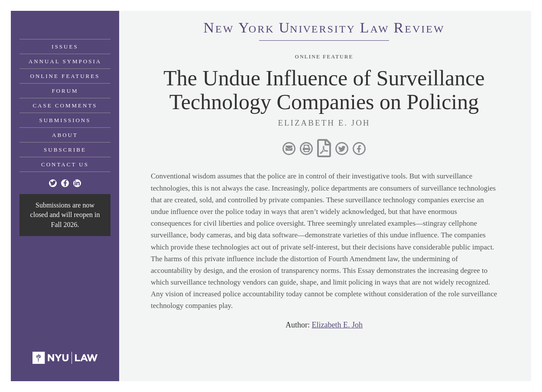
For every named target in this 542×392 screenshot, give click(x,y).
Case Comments (65, 105)
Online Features (65, 76)
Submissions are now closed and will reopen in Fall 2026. (65, 215)
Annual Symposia (65, 61)
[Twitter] (53, 183)
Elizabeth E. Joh (337, 325)
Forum (65, 91)
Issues (65, 47)
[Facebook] (65, 183)
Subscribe (65, 150)
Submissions (65, 120)
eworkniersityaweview (324, 29)
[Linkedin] (77, 183)
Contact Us (65, 164)
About (65, 135)
